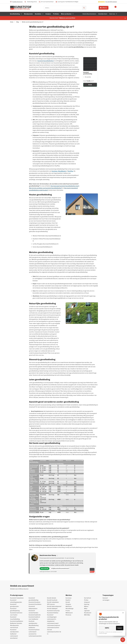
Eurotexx (55, 171)
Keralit (68, 602)
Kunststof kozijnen (34, 602)
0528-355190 (44, 569)
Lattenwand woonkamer (14, 637)
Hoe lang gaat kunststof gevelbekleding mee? (65, 186)
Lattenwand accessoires (32, 633)
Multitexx (69, 606)
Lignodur (87, 611)
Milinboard (69, 613)
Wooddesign (70, 609)
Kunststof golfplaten (17, 621)
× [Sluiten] (123, 613)
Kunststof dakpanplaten (33, 607)
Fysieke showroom (16, 2)
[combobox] (65, 8)
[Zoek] (84, 8)
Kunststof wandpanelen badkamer (14, 632)
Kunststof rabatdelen (17, 598)
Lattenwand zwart (53, 623)
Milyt (86, 609)
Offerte (104, 8)
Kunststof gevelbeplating (15, 610)
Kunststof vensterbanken (33, 612)
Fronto (68, 611)
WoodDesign (62, 171)
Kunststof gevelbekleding (46, 61)
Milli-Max (87, 615)
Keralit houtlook (52, 600)
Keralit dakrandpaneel (54, 606)
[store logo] (21, 8)
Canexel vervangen (105, 599)
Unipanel (87, 602)
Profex (86, 600)
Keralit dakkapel (52, 609)
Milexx (86, 606)
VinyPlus (70, 171)
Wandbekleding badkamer (34, 626)
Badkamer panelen (16, 623)
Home (12, 22)
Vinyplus (68, 604)
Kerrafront (88, 598)
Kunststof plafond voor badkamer (34, 618)
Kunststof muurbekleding (15, 618)
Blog (18, 22)
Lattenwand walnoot (54, 625)
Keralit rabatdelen (53, 602)
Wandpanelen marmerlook (15, 626)
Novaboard (88, 613)
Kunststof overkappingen (52, 616)
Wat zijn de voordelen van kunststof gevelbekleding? (46, 188)
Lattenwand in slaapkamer (52, 620)
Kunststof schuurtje (53, 611)
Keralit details (52, 598)
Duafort (68, 600)
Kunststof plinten (34, 630)
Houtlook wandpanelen (33, 622)
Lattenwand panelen (35, 636)
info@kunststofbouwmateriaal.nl (60, 568)
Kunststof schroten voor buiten (16, 614)
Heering (87, 604)
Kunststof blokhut (53, 613)
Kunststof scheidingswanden (16, 601)
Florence (68, 615)
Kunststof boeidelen (35, 604)
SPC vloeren (51, 604)
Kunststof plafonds (35, 615)
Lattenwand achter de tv (54, 633)
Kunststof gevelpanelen (14, 605)
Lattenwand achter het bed (53, 629)
